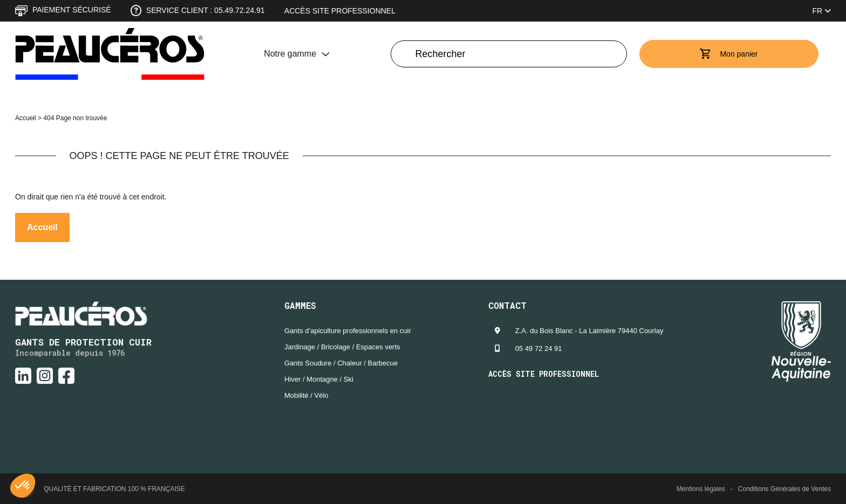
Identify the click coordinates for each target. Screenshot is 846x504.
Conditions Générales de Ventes (784, 489)
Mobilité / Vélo (306, 395)
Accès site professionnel (340, 11)
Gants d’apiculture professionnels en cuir (348, 331)
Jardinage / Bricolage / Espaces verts (342, 347)
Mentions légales (701, 489)
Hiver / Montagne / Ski (319, 379)
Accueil (26, 118)
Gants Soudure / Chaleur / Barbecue (341, 363)
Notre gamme (290, 54)
